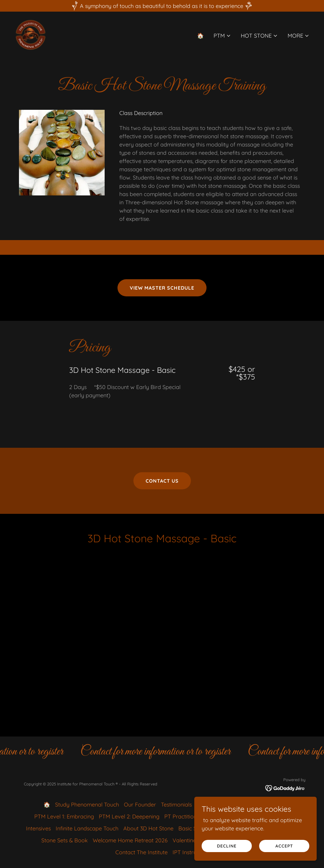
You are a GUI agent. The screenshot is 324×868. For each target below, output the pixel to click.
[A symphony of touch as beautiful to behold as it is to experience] (162, 6)
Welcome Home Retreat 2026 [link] (130, 840)
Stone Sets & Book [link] (65, 840)
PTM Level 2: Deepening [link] (129, 816)
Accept (284, 846)
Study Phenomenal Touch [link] (87, 805)
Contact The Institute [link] (142, 852)
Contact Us (162, 481)
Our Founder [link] (140, 805)
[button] (222, 36)
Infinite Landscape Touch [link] (87, 828)
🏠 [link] (200, 36)
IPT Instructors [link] (191, 852)
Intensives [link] (38, 828)
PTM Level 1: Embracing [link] (64, 816)
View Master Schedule (162, 288)
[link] (31, 34)
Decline (227, 846)
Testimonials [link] (176, 805)
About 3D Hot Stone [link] (148, 828)
